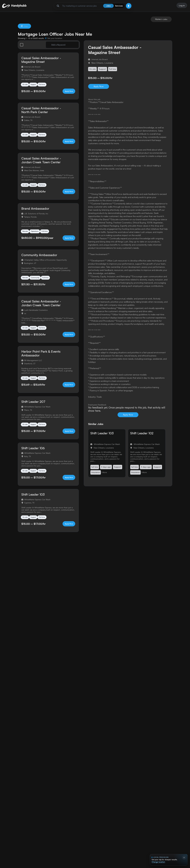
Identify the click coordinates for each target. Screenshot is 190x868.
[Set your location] (54, 40)
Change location (158, 862)
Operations (37, 238)
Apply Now (65, 95)
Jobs (108, 7)
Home (158, 21)
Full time (46, 87)
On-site (26, 87)
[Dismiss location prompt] (184, 858)
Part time (46, 389)
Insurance (96, 474)
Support (36, 87)
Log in (181, 6)
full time (95, 469)
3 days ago (106, 469)
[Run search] (58, 7)
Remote (26, 238)
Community (37, 286)
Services (119, 7)
